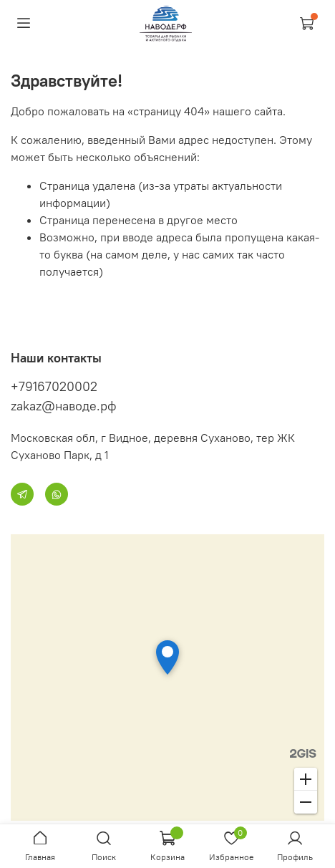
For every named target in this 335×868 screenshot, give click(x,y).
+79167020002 (54, 386)
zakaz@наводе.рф (64, 406)
